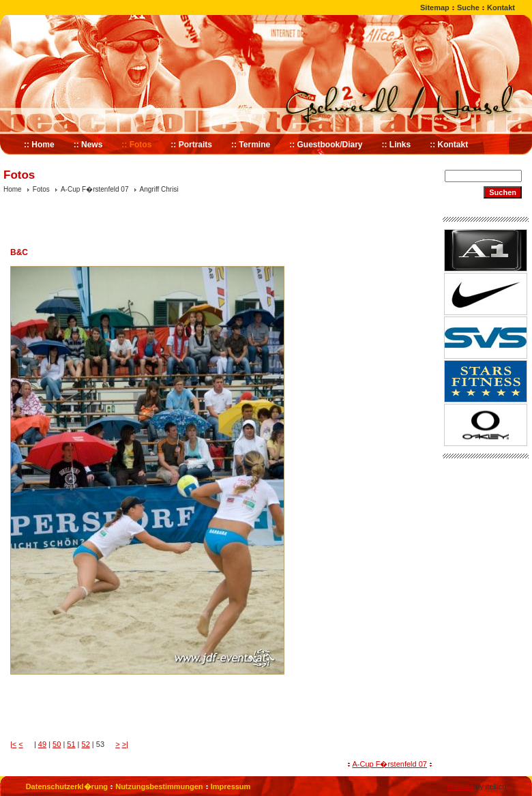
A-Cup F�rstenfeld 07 (95, 189)
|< (13, 744)
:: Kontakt (449, 145)
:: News (88, 145)
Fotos (41, 189)
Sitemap (435, 8)
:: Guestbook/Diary (326, 145)
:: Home (39, 145)
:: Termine (251, 145)
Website (460, 786)
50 (57, 744)
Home (13, 189)
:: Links (397, 145)
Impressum (231, 786)
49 (42, 744)
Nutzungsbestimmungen (159, 786)
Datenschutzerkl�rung (67, 786)
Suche (468, 8)
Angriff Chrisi (159, 189)
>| (125, 744)
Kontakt (501, 8)
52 (86, 744)
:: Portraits (191, 145)
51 (71, 744)
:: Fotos (136, 145)
